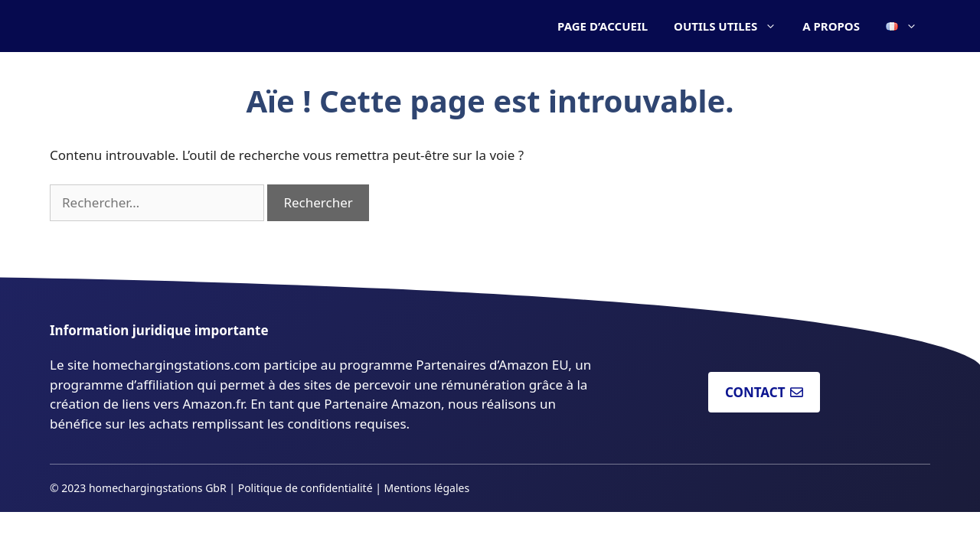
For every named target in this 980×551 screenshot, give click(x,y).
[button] (902, 26)
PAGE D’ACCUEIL (603, 26)
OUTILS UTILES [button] (732, 26)
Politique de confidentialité (305, 488)
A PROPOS (831, 26)
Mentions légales (427, 488)
